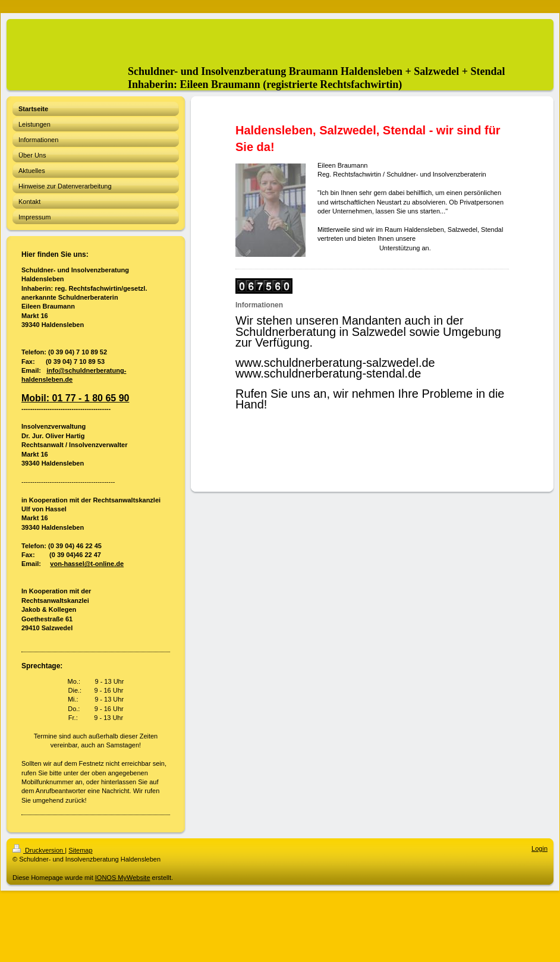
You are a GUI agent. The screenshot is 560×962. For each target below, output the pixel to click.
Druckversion (39, 850)
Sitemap (80, 850)
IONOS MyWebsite (123, 878)
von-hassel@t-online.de (87, 564)
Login (539, 848)
